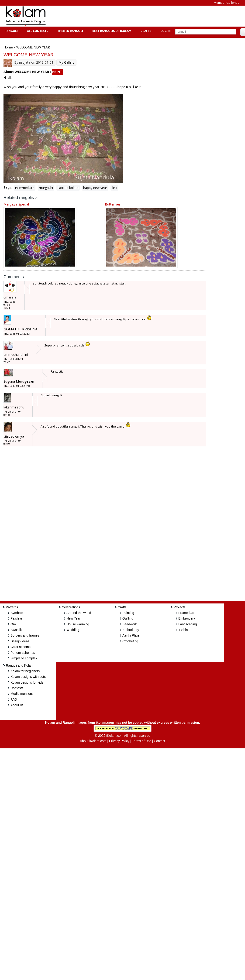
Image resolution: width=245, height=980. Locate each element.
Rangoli (11, 31)
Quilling (128, 618)
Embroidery (131, 630)
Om (13, 624)
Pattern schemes (23, 653)
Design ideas (20, 641)
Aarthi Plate (131, 635)
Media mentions (22, 694)
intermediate (25, 188)
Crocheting (130, 641)
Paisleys (17, 618)
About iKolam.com (93, 741)
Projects (180, 607)
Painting (128, 613)
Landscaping (188, 624)
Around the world (79, 613)
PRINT (57, 72)
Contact (159, 741)
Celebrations (71, 607)
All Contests (37, 31)
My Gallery (66, 62)
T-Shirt (183, 630)
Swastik (16, 630)
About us (17, 705)
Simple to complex (24, 658)
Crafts (145, 31)
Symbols (17, 613)
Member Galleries (226, 3)
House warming (78, 624)
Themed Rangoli (70, 31)
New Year (73, 618)
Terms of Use (141, 741)
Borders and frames (25, 635)
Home (8, 47)
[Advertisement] (136, 16)
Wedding (73, 630)
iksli (114, 188)
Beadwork (130, 624)
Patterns (12, 607)
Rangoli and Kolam (20, 665)
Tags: (8, 187)
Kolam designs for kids (27, 682)
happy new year (95, 188)
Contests (17, 688)
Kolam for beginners (25, 671)
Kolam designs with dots (28, 677)
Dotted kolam (68, 188)
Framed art (186, 613)
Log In (166, 31)
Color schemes (21, 647)
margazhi (46, 188)
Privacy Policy (119, 741)
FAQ (14, 699)
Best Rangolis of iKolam (111, 31)
